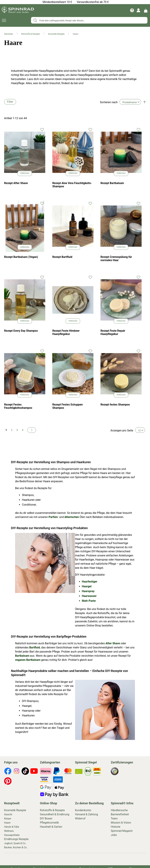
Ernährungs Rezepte (16, 839)
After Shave (113, 643)
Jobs (114, 835)
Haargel (87, 586)
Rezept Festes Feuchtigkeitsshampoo (18, 406)
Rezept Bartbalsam (112, 183)
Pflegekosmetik (49, 823)
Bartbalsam (22, 656)
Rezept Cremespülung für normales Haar (116, 259)
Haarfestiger (90, 582)
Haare (7, 823)
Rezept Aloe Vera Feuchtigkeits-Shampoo (72, 185)
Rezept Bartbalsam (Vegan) (21, 257)
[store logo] (18, 10)
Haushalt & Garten (51, 827)
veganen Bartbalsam (28, 660)
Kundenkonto (83, 810)
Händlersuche (119, 810)
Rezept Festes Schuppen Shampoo (67, 406)
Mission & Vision (121, 823)
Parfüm (53, 517)
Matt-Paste (89, 601)
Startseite (9, 34)
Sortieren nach (109, 102)
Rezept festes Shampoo (115, 405)
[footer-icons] (8, 772)
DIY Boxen (46, 818)
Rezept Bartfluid (62, 257)
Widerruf (80, 818)
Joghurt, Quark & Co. (15, 843)
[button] (42, 130)
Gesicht (8, 814)
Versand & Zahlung (87, 814)
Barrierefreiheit (120, 814)
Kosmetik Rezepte (56, 34)
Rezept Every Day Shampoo (21, 331)
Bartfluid (35, 647)
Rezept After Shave (16, 183)
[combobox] (89, 20)
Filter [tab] (10, 102)
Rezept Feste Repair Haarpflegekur (113, 332)
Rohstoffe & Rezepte (31, 34)
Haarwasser (89, 596)
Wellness (9, 831)
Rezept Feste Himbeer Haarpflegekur (66, 332)
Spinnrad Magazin (122, 831)
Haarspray (88, 591)
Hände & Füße (12, 827)
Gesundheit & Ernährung (55, 814)
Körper (8, 819)
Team (114, 818)
